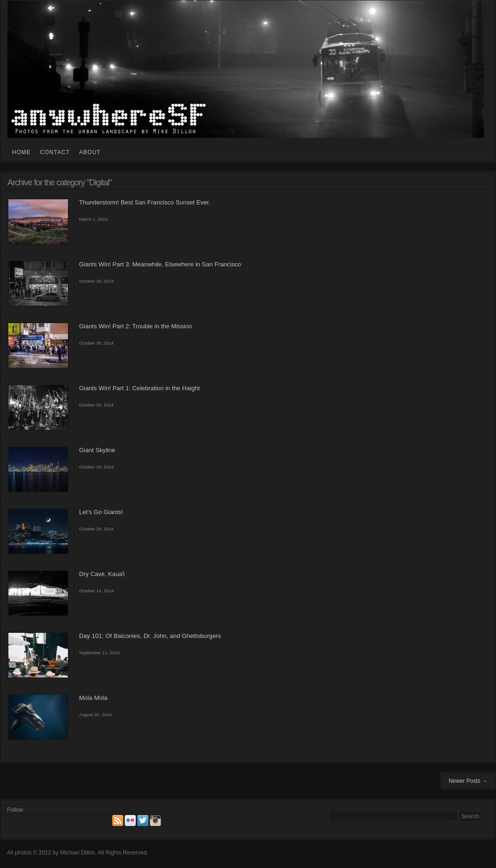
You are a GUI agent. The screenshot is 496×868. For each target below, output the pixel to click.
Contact (55, 152)
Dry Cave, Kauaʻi (102, 574)
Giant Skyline (97, 450)
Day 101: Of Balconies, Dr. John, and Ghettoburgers (150, 636)
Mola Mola (93, 698)
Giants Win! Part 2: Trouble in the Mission (136, 326)
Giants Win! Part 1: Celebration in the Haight (139, 388)
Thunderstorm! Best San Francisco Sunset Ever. (145, 202)
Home (21, 152)
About (90, 152)
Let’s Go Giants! (101, 512)
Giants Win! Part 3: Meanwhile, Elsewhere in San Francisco (160, 264)
